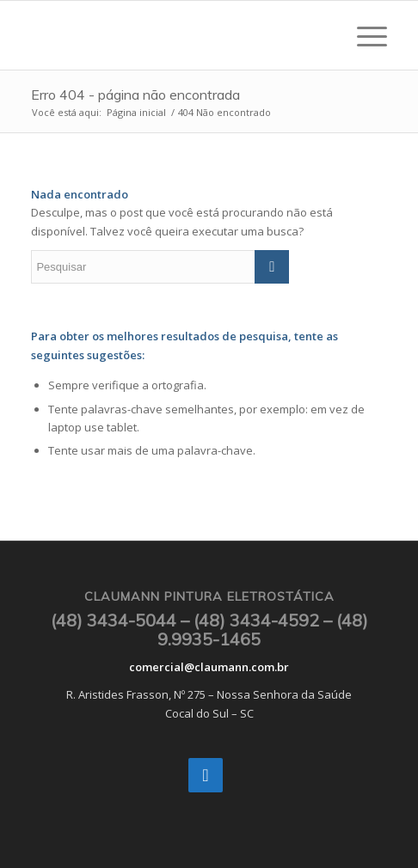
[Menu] (363, 35)
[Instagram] (206, 775)
